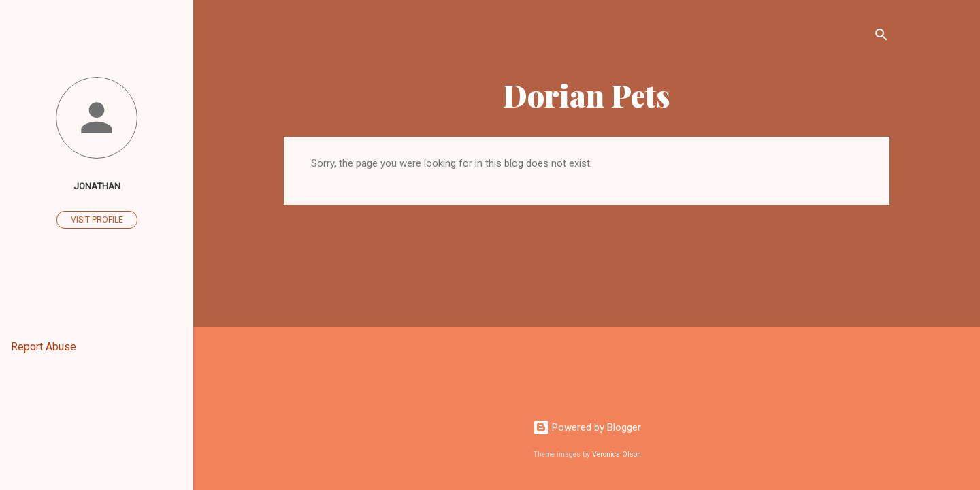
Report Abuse (44, 347)
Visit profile (97, 220)
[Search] (881, 37)
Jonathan (97, 186)
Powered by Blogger (587, 427)
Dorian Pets (587, 95)
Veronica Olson (617, 454)
